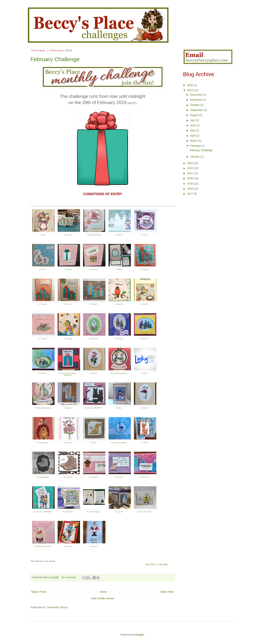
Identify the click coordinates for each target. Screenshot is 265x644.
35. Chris (144, 442)
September (197, 110)
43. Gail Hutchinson (93, 512)
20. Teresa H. (144, 339)
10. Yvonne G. (144, 269)
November (197, 100)
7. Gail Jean (68, 269)
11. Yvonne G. (43, 304)
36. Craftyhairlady (43, 477)
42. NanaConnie (68, 512)
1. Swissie (43, 235)
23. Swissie (93, 373)
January (195, 157)
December (197, 95)
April (193, 136)
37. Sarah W (68, 477)
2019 (190, 184)
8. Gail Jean (93, 269)
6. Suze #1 (43, 269)
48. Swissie (93, 546)
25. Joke (144, 373)
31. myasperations (43, 442)
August (195, 115)
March (194, 141)
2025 (190, 85)
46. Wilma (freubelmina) (43, 546)
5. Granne (144, 235)
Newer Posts (39, 592)
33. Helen (93, 442)
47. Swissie (68, 546)
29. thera (119, 408)
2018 (190, 189)
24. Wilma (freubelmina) (119, 373)
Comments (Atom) (57, 607)
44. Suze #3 (119, 512)
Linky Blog (163, 564)
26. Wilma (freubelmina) (43, 408)
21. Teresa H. (43, 373)
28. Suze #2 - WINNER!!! (93, 408)
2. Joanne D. (68, 235)
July (193, 120)
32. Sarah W (68, 442)
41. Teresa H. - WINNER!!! (42, 512)
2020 (190, 178)
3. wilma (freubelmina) (93, 235)
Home (103, 592)
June (193, 125)
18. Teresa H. (94, 339)
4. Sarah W (119, 235)
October (195, 105)
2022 (190, 168)
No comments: (69, 577)
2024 (190, 90)
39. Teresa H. (119, 477)
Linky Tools (150, 564)
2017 (190, 194)
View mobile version (102, 598)
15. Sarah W (144, 304)
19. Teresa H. (119, 339)
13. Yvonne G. (94, 304)
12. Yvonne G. (68, 304)
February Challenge (55, 59)
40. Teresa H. (144, 477)
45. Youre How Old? (144, 512)
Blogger (139, 635)
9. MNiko (119, 269)
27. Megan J (68, 408)
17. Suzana (68, 339)
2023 (190, 163)
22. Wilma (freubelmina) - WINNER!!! (68, 374)
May (193, 130)
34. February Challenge (119, 442)
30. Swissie (144, 408)
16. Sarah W (43, 339)
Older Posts (167, 592)
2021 (190, 173)
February (196, 146)
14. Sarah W (119, 304)
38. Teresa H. (94, 477)
